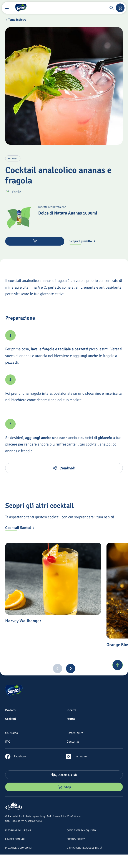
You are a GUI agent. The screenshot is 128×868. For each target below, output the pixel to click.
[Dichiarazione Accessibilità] (84, 848)
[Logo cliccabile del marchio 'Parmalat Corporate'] (14, 806)
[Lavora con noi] (15, 839)
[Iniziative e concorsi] (18, 848)
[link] (16, 757)
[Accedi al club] (64, 775)
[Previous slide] (58, 668)
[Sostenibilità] (75, 733)
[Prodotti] (10, 710)
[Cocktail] (11, 719)
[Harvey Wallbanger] (53, 579)
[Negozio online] (120, 8)
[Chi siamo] (12, 733)
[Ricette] (71, 710)
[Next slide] (71, 668)
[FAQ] (8, 742)
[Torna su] (118, 665)
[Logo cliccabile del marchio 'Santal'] (21, 8)
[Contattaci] (74, 742)
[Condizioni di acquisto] (81, 830)
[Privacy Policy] (76, 839)
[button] (111, 8)
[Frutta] (71, 719)
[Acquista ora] (35, 241)
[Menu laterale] (7, 8)
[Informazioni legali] (18, 830)
